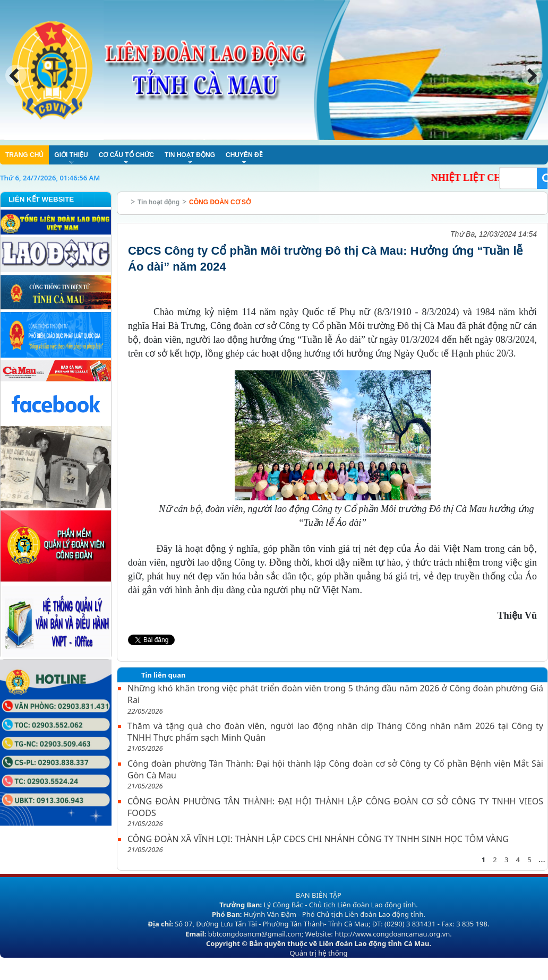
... (542, 859)
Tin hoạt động (159, 202)
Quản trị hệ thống (318, 953)
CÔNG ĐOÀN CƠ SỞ (220, 202)
